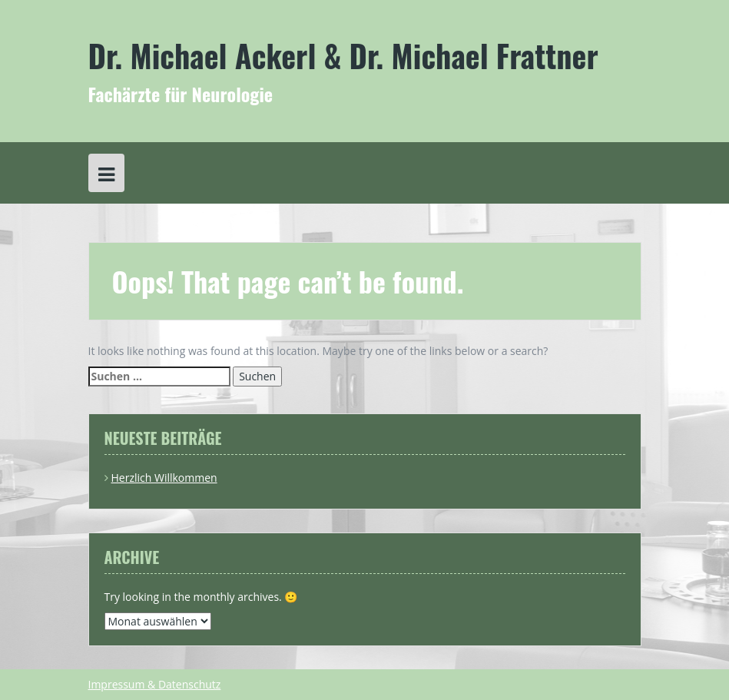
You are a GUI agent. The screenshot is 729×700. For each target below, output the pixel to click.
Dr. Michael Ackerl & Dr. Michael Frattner (343, 55)
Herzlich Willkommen (164, 478)
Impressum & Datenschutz (155, 684)
